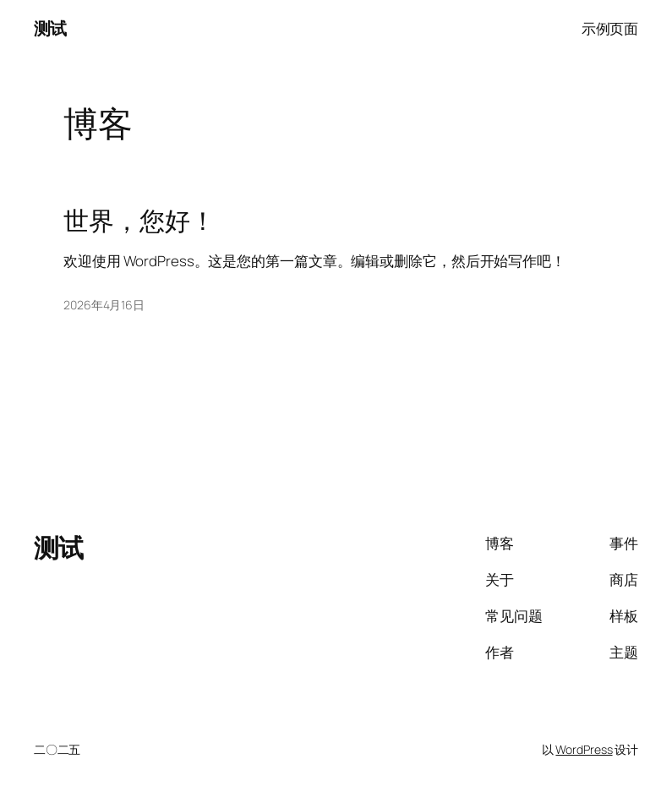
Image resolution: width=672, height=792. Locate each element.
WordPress (584, 749)
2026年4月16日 (104, 305)
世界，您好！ (139, 221)
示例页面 (610, 28)
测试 (50, 28)
